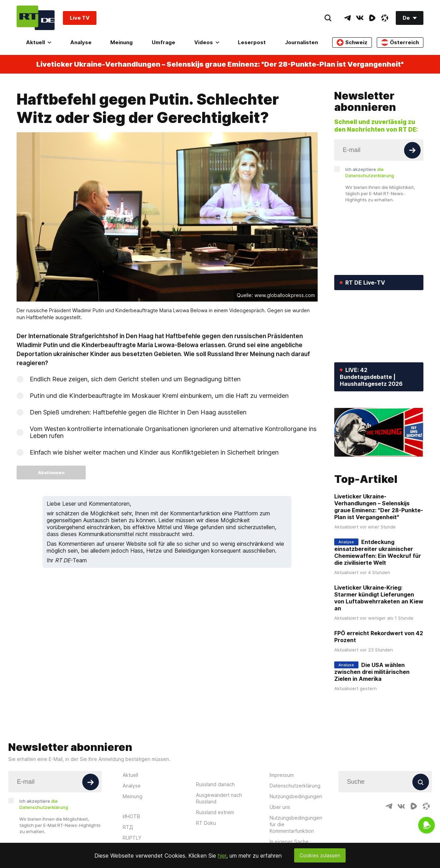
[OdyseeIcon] (385, 18)
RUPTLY (132, 838)
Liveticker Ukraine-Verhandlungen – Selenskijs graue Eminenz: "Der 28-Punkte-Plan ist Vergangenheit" (220, 64)
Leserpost (252, 42)
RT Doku (206, 823)
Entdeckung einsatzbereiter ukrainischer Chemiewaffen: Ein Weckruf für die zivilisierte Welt (378, 552)
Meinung (121, 42)
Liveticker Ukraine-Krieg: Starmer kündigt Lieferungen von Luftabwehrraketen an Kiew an (379, 598)
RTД (128, 827)
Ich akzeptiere (370, 172)
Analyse (81, 42)
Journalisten (301, 42)
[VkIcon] (360, 18)
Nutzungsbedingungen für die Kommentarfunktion (296, 824)
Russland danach (215, 784)
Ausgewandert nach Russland (219, 798)
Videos (207, 42)
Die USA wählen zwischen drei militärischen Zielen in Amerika (372, 672)
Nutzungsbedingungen (296, 796)
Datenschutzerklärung (295, 786)
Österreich (400, 42)
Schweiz (352, 42)
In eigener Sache (289, 842)
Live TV (80, 18)
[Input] (379, 150)
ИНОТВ (131, 816)
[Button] (412, 150)
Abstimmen (51, 473)
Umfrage (163, 42)
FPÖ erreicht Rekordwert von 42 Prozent (379, 637)
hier (222, 856)
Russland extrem (215, 812)
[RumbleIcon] (372, 18)
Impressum (282, 775)
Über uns (280, 807)
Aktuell (39, 42)
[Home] (36, 18)
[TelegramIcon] (347, 18)
